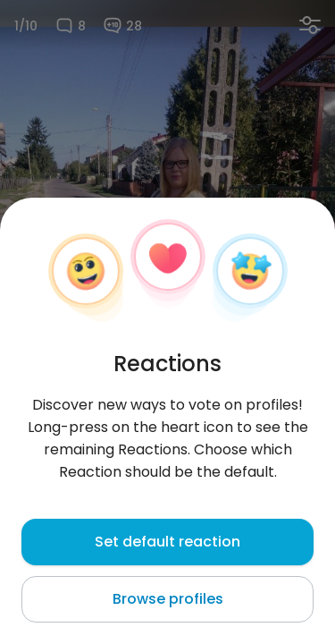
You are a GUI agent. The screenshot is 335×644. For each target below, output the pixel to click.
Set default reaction (167, 542)
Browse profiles (168, 599)
